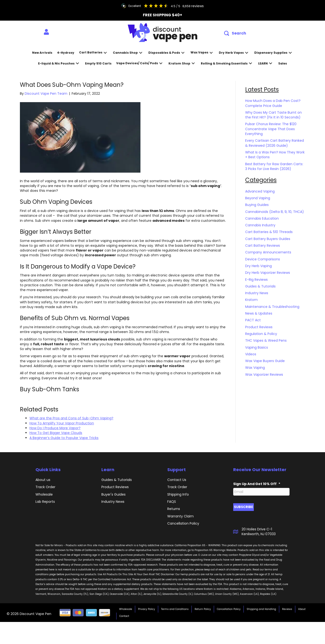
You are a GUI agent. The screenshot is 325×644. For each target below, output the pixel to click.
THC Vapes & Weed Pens (266, 340)
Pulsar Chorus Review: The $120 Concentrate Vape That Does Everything (271, 129)
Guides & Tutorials (260, 286)
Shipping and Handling (261, 609)
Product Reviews (259, 327)
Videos (251, 354)
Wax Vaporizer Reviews (264, 375)
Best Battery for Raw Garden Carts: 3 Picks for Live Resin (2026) (274, 166)
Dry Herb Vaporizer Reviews (268, 273)
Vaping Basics (257, 347)
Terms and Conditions (175, 609)
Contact (124, 616)
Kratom (251, 300)
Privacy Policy (147, 609)
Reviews (287, 609)
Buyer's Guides (113, 494)
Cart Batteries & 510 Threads (269, 232)
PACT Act (253, 320)
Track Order (45, 487)
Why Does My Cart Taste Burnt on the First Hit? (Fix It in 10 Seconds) (273, 115)
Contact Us (177, 480)
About (302, 609)
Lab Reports (45, 502)
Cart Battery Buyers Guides (268, 239)
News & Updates (259, 313)
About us (43, 480)
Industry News (257, 293)
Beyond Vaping (258, 198)
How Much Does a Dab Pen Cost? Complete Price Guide (273, 103)
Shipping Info (178, 494)
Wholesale (44, 494)
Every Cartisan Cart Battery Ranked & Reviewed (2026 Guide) (275, 143)
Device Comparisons (263, 259)
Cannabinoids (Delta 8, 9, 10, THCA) (275, 212)
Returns (174, 509)
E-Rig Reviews (256, 280)
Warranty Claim (180, 516)
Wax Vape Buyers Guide (265, 361)
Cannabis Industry (260, 225)
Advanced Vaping (260, 191)
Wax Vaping (255, 368)
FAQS (172, 502)
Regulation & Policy (261, 334)
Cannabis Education (262, 218)
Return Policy (203, 609)
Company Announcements (268, 252)
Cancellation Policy (229, 609)
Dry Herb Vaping (258, 266)
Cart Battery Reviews (263, 246)
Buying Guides (257, 205)
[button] (235, 33)
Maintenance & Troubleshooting (272, 307)
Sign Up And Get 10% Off (257, 484)
